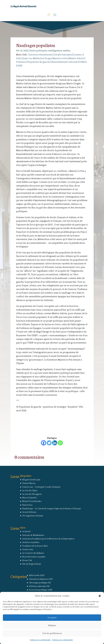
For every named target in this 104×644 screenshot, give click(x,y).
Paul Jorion (27, 505)
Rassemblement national (65, 62)
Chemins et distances (39, 579)
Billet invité (34, 575)
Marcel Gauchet (29, 498)
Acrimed (26, 532)
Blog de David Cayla (31, 480)
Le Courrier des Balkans (33, 553)
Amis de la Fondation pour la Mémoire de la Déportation (48, 539)
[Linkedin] (55, 443)
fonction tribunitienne (40, 55)
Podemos (21, 62)
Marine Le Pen (60, 58)
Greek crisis (28, 550)
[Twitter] (49, 443)
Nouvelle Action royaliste (34, 557)
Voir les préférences (52, 633)
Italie (19, 58)
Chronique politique (38, 583)
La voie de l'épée (30, 491)
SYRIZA (83, 62)
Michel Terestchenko (32, 501)
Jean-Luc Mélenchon (34, 58)
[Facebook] (44, 443)
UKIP (20, 66)
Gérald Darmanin (63, 55)
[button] (100, 596)
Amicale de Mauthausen (33, 535)
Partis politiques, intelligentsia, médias (50, 51)
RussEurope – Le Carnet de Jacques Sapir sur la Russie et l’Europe (52, 509)
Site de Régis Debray (32, 564)
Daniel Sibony (29, 483)
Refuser (52, 625)
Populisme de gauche (39, 62)
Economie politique (38, 590)
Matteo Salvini (76, 58)
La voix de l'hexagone (32, 494)
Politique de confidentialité (40, 640)
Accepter (52, 618)
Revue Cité (27, 560)
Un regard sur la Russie (33, 516)
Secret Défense (29, 512)
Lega (49, 58)
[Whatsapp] (60, 443)
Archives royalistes (31, 542)
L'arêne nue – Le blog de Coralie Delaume (41, 487)
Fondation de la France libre (35, 546)
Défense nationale (38, 586)
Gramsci (78, 55)
